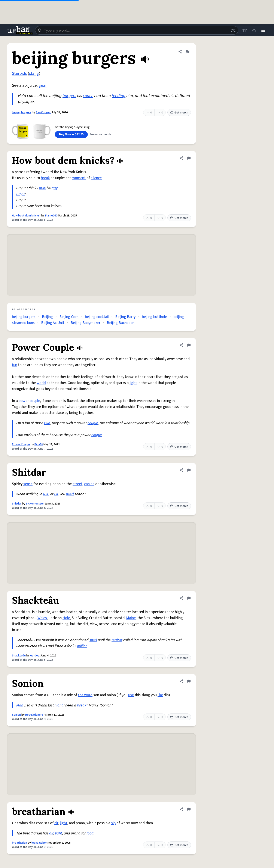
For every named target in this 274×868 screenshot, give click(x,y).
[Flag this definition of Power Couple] (189, 345)
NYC (46, 494)
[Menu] (263, 30)
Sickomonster (35, 504)
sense (28, 484)
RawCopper (44, 112)
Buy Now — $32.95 (71, 134)
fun (15, 365)
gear (43, 85)
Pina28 (39, 444)
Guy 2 (21, 194)
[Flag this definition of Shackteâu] (189, 598)
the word (85, 695)
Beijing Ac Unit (53, 323)
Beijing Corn (69, 317)
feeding (119, 96)
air (56, 823)
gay (54, 188)
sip (113, 823)
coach (88, 96)
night (59, 705)
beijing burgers (22, 112)
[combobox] (137, 30)
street (77, 484)
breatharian (19, 843)
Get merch (179, 113)
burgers (69, 96)
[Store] (244, 30)
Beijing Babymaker (86, 323)
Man (20, 705)
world (41, 383)
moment (79, 178)
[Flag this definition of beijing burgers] (188, 52)
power (24, 401)
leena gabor (39, 843)
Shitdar (17, 504)
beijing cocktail (97, 317)
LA (56, 494)
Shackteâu (19, 656)
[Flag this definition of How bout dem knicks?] (189, 158)
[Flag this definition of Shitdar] (189, 470)
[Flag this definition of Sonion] (189, 681)
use (131, 695)
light (133, 383)
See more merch (100, 134)
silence (96, 178)
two (47, 423)
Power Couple (21, 444)
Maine (131, 618)
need (70, 494)
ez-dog (35, 656)
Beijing (47, 317)
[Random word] (233, 30)
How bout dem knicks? (26, 216)
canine (89, 484)
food (90, 833)
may (42, 188)
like (160, 695)
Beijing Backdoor (120, 323)
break (45, 178)
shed (93, 640)
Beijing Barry (125, 317)
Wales (42, 618)
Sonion (16, 715)
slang (34, 74)
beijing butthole (154, 317)
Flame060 (51, 216)
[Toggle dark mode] (254, 30)
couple (35, 401)
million (82, 646)
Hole (66, 618)
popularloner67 (35, 715)
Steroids (19, 74)
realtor (117, 640)
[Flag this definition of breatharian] (189, 809)
